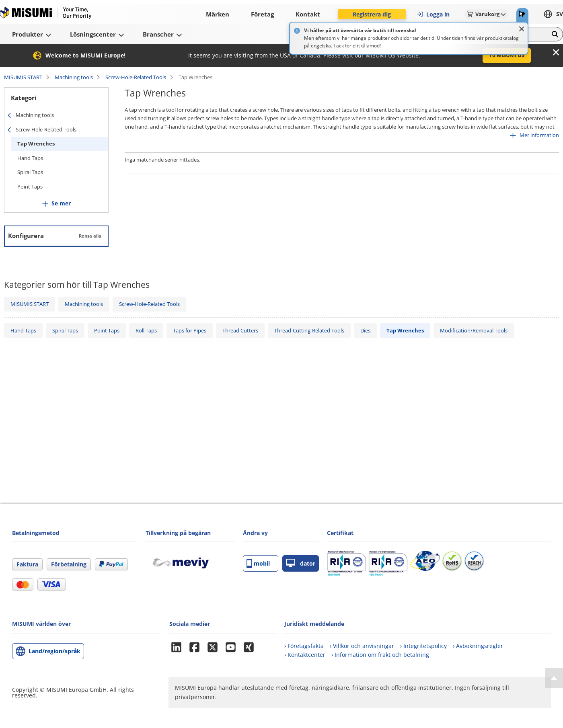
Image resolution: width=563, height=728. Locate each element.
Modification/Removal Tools (474, 330)
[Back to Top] (554, 678)
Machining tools (74, 77)
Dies (365, 330)
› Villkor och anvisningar (362, 646)
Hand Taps (30, 158)
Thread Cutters (240, 330)
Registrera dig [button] (372, 14)
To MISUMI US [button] (507, 55)
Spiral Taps (30, 172)
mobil (258, 563)
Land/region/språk (54, 651)
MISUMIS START (23, 77)
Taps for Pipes (190, 330)
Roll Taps (146, 330)
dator (301, 563)
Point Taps (30, 187)
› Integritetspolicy (423, 646)
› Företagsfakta (304, 646)
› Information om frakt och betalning (380, 655)
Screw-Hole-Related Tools (136, 77)
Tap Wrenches (36, 144)
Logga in (433, 14)
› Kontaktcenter (305, 655)
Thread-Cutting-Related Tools (309, 330)
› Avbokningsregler (478, 646)
